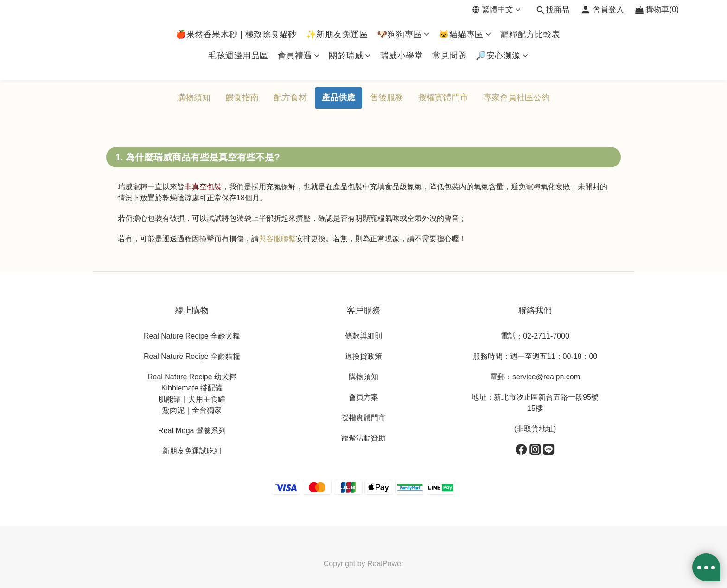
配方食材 (290, 97)
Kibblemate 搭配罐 (192, 388)
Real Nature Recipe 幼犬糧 (192, 377)
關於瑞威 (350, 56)
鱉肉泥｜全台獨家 (192, 410)
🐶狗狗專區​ (403, 34)
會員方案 (363, 397)
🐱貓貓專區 (465, 34)
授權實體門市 (443, 97)
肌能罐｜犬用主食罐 (192, 399)
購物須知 (194, 97)
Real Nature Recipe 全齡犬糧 (192, 336)
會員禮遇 (299, 56)
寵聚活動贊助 (363, 438)
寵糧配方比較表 (530, 34)
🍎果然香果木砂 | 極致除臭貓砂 (236, 34)
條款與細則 (363, 336)
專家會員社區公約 (517, 97)
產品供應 (338, 97)
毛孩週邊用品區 (238, 56)
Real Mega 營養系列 (192, 431)
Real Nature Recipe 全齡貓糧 (192, 356)
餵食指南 (242, 97)
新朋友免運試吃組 (192, 451)
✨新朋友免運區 (337, 34)
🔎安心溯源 (502, 56)
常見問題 (449, 56)
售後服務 (387, 97)
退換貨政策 (363, 356)
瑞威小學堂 (402, 56)
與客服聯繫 (277, 239)
